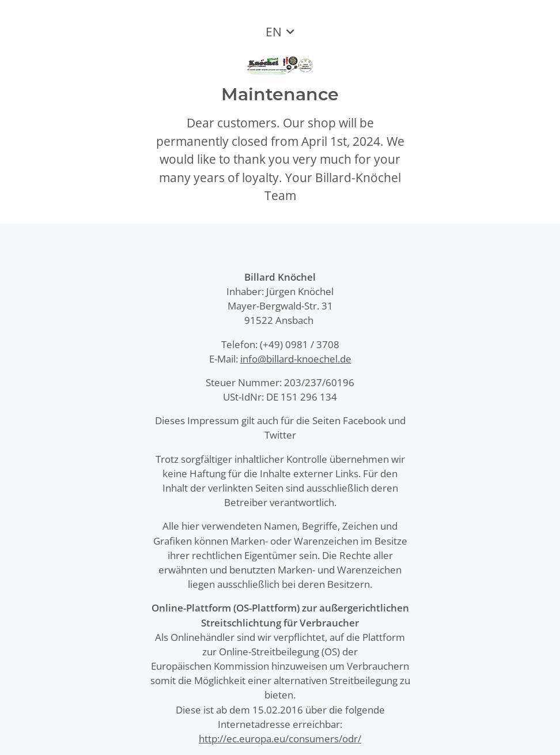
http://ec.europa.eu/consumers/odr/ (280, 739)
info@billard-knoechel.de (296, 359)
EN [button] (274, 32)
